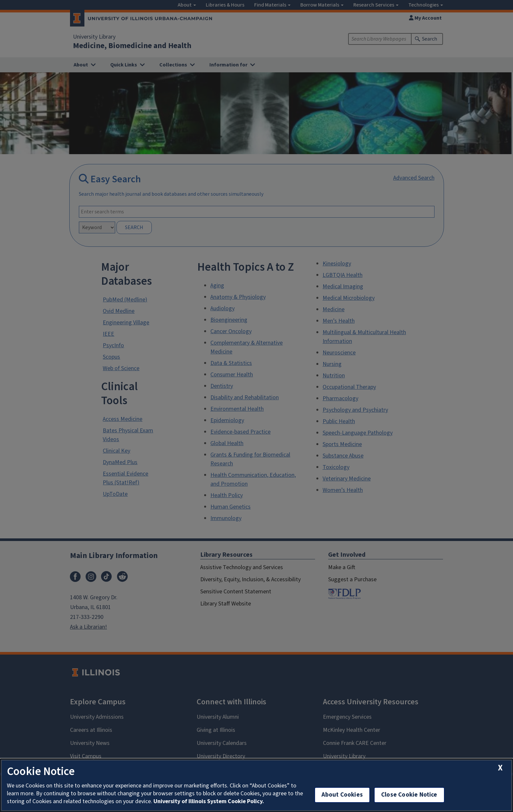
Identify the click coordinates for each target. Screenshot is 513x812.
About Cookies (342, 795)
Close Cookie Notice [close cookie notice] (409, 795)
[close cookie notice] (500, 768)
